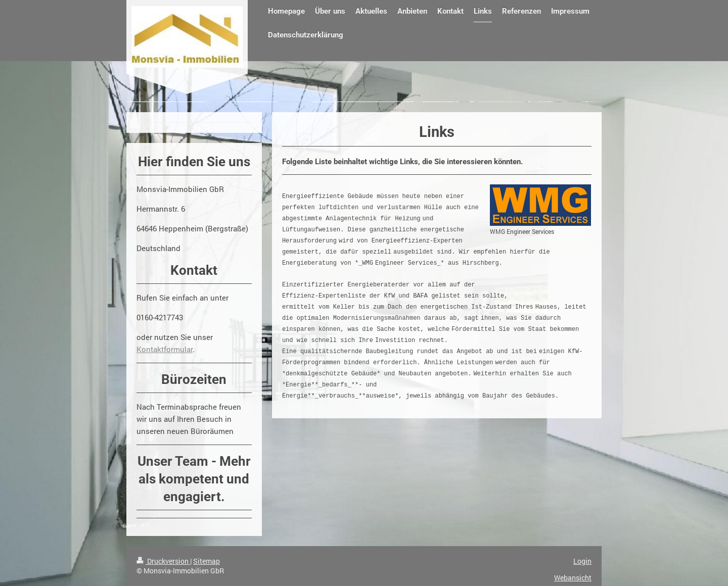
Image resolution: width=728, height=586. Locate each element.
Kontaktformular (165, 349)
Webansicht (573, 578)
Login (582, 561)
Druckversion (163, 561)
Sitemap (207, 561)
